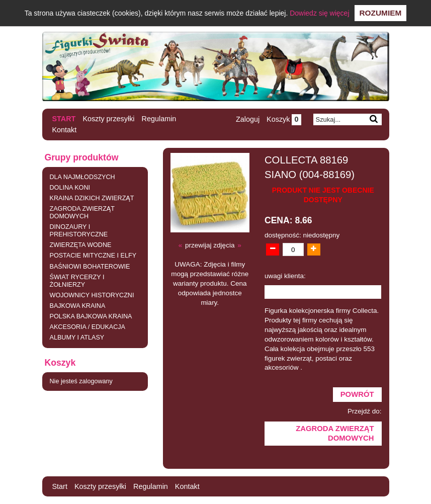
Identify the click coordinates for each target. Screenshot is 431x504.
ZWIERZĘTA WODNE (81, 245)
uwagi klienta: (285, 276)
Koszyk (284, 119)
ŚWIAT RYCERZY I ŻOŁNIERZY (77, 281)
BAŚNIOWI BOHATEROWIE (90, 267)
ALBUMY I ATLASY (77, 338)
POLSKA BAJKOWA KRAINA (91, 316)
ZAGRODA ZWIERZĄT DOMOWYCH (82, 213)
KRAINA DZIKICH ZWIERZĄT (92, 198)
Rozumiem (381, 13)
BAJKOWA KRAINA (78, 306)
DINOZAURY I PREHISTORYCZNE (79, 231)
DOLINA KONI (70, 188)
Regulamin (159, 119)
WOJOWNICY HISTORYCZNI (92, 295)
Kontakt (65, 130)
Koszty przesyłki (108, 119)
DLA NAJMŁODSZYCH (82, 177)
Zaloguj (248, 119)
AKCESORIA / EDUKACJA (88, 327)
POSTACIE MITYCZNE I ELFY (93, 256)
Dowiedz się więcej (319, 13)
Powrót (357, 394)
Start (64, 119)
